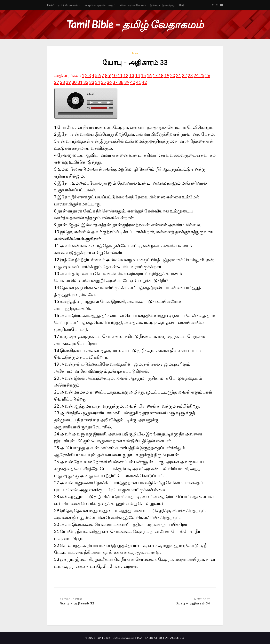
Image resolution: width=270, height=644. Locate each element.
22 (184, 75)
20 (173, 75)
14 (138, 75)
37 (115, 82)
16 (149, 75)
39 (127, 82)
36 (109, 82)
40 (133, 82)
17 (155, 75)
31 (80, 82)
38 (121, 82)
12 (126, 75)
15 (143, 75)
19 (167, 75)
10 (114, 75)
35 (103, 82)
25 (202, 75)
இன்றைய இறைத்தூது (163, 5)
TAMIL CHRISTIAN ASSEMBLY (165, 638)
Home (51, 5)
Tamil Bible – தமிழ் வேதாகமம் (135, 24)
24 (196, 75)
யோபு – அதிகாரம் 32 (77, 603)
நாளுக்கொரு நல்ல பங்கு (99, 5)
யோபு (135, 53)
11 (120, 75)
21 (179, 75)
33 (92, 82)
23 (190, 75)
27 (57, 82)
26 (208, 75)
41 (139, 82)
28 (62, 82)
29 (68, 82)
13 (132, 75)
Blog (182, 5)
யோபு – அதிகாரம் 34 (193, 603)
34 (98, 82)
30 (74, 82)
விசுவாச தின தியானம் (133, 5)
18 (161, 75)
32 (86, 82)
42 (144, 82)
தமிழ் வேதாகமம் (68, 5)
